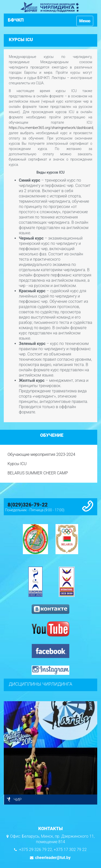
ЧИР (18, 800)
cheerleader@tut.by (52, 858)
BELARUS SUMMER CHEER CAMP (38, 473)
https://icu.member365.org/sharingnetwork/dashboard (51, 128)
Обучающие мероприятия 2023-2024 (41, 454)
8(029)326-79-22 (28, 505)
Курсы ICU (17, 464)
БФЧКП (16, 20)
